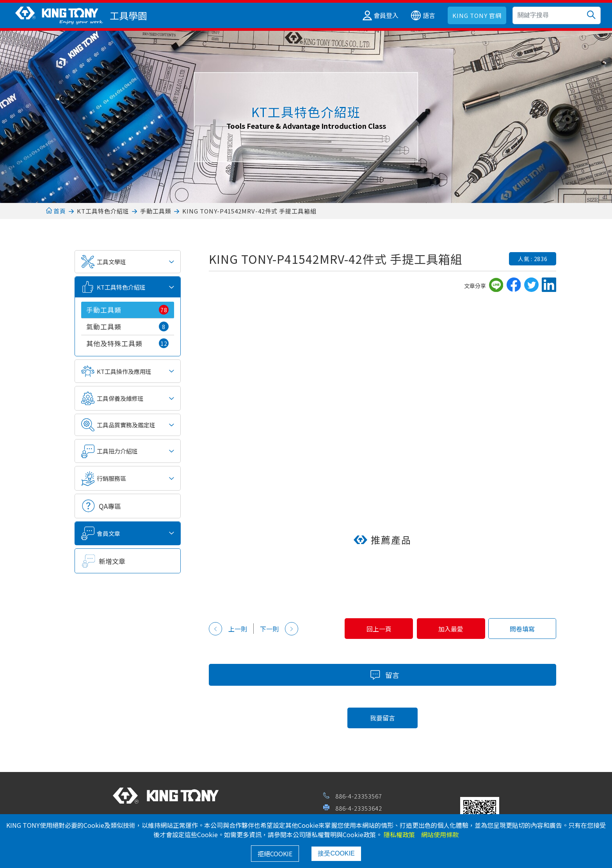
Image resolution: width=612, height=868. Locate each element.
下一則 (279, 629)
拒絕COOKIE (275, 854)
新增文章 (112, 561)
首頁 (56, 211)
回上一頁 (377, 629)
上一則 (228, 629)
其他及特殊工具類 (127, 343)
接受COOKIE (336, 853)
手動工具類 (156, 211)
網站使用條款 (440, 834)
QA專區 (110, 506)
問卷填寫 (522, 629)
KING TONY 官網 (477, 15)
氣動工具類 (127, 326)
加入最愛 (450, 629)
